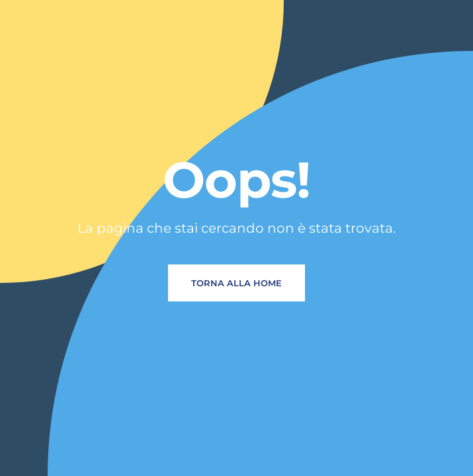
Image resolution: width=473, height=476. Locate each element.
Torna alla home (236, 283)
